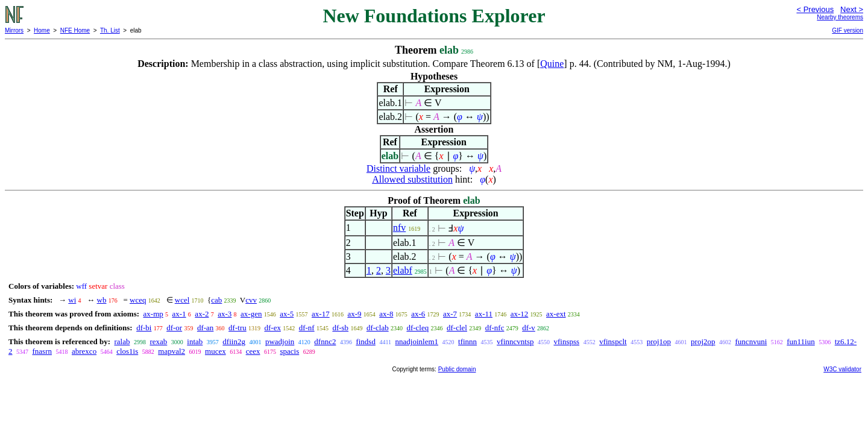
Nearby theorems (840, 17)
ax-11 (484, 314)
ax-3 (225, 314)
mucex (215, 351)
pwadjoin (280, 341)
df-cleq (417, 328)
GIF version (848, 30)
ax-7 (450, 314)
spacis (290, 351)
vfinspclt (613, 341)
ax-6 (418, 314)
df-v (529, 328)
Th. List (110, 30)
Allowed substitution (412, 179)
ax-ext (556, 314)
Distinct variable (398, 168)
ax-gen (251, 314)
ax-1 (179, 314)
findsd (366, 341)
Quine (552, 64)
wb (102, 300)
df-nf (307, 328)
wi (72, 300)
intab (195, 341)
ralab (122, 341)
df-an (205, 328)
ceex (253, 351)
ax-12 (520, 314)
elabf (403, 270)
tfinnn (467, 341)
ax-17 (321, 314)
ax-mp (153, 314)
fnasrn (42, 351)
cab (216, 300)
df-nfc (495, 328)
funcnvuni (751, 341)
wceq (138, 300)
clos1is (127, 351)
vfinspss (567, 341)
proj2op (703, 341)
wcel (182, 300)
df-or (174, 328)
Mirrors (14, 30)
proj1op (659, 341)
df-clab (378, 328)
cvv (251, 300)
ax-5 (287, 314)
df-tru (237, 328)
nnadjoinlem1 (417, 341)
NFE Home (75, 30)
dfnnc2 (325, 341)
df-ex (272, 328)
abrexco (84, 351)
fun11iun (800, 341)
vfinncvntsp (515, 341)
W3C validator (842, 369)
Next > (852, 9)
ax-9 (354, 314)
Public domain (457, 369)
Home (42, 30)
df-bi (144, 328)
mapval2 (171, 351)
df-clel (457, 328)
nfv (399, 228)
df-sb (340, 328)
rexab (158, 341)
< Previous (815, 9)
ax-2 (202, 314)
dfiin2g (234, 341)
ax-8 (386, 314)
